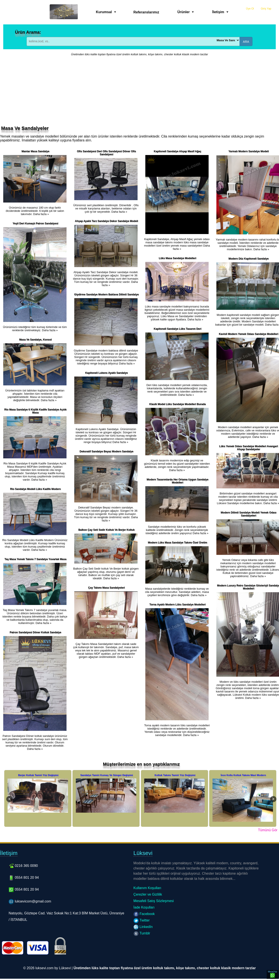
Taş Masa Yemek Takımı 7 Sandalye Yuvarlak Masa (36, 559)
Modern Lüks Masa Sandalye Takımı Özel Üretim (178, 543)
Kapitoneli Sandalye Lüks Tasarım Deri (178, 329)
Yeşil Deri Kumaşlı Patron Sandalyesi (35, 223)
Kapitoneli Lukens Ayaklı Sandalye (106, 373)
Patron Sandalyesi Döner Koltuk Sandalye (36, 632)
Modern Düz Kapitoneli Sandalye (249, 259)
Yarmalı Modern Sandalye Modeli (249, 151)
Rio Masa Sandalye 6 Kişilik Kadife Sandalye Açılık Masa (35, 411)
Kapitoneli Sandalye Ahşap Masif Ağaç (178, 151)
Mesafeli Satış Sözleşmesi (154, 901)
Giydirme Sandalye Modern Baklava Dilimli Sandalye (107, 294)
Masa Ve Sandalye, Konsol (36, 340)
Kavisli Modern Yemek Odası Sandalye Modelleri (248, 334)
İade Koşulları (144, 907)
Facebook (144, 914)
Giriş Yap (266, 9)
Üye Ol (250, 9)
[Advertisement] (139, 93)
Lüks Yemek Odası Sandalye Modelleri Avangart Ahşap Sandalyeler (249, 448)
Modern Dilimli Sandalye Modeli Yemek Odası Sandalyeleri (249, 514)
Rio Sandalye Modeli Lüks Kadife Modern (36, 489)
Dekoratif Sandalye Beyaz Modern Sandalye (107, 451)
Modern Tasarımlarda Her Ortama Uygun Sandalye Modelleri (178, 481)
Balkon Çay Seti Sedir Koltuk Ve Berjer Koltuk (107, 530)
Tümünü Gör (268, 830)
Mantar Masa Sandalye (36, 151)
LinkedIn (143, 927)
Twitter (142, 920)
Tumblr (142, 933)
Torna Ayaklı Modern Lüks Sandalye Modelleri (178, 605)
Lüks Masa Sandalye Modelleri (177, 258)
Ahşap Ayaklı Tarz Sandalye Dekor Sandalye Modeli (106, 221)
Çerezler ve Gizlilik (148, 894)
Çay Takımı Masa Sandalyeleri (106, 588)
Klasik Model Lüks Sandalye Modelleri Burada (177, 404)
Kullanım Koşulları (147, 888)
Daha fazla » (41, 214)
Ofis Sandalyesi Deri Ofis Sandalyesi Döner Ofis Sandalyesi (106, 153)
